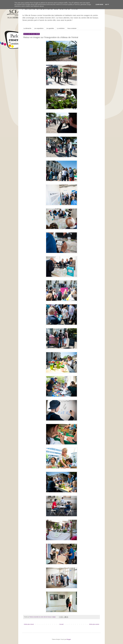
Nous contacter (72, 28)
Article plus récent (29, 624)
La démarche (27, 28)
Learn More (99, 4)
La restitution (61, 28)
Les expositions (39, 28)
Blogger (69, 639)
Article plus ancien (94, 624)
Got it (107, 4)
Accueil (61, 624)
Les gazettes (50, 28)
